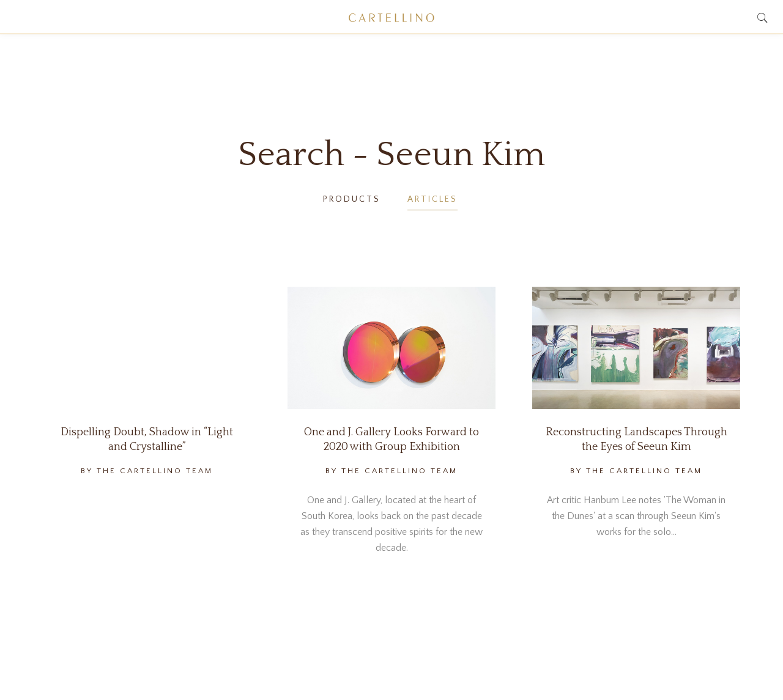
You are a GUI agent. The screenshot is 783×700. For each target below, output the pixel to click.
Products (352, 199)
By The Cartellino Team (147, 471)
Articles (432, 199)
